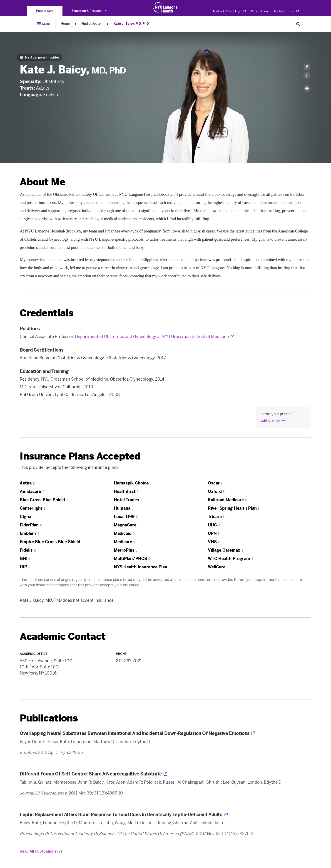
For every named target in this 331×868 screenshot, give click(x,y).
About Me (42, 182)
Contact (279, 11)
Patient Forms (260, 11)
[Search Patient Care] (298, 24)
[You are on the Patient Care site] (45, 11)
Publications (49, 718)
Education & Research (89, 11)
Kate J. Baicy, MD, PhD (131, 24)
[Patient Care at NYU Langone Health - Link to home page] (165, 7)
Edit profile (270, 420)
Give (294, 11)
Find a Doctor (92, 24)
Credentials (47, 313)
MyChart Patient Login (230, 11)
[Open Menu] (43, 24)
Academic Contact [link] (63, 637)
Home (65, 24)
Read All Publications (41, 851)
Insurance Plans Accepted (80, 456)
